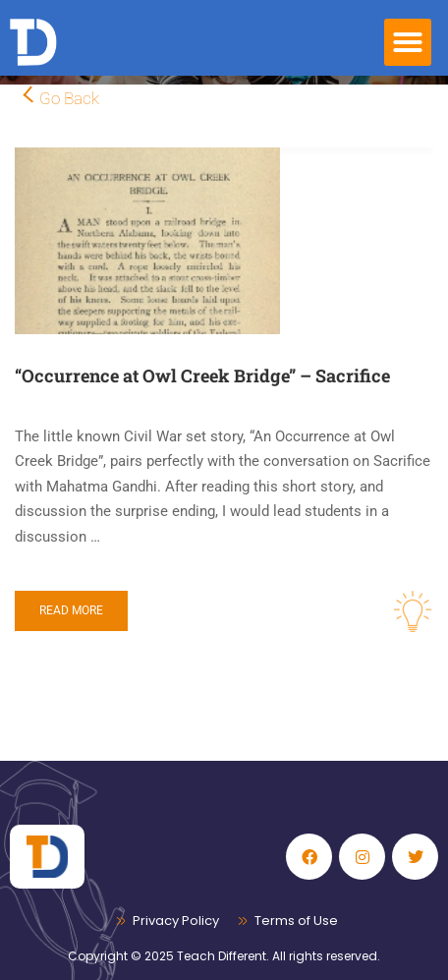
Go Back (69, 98)
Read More (71, 610)
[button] (408, 42)
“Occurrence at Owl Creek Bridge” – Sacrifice (202, 375)
